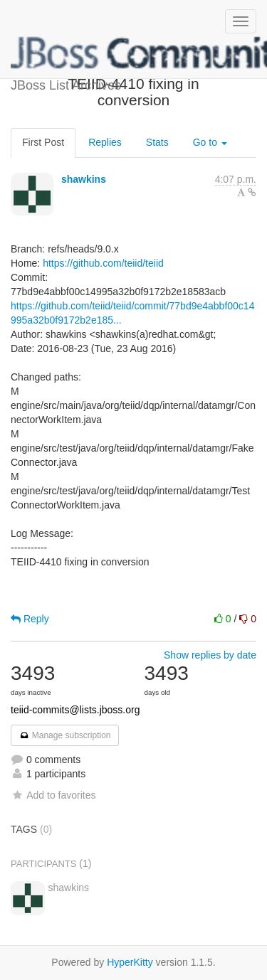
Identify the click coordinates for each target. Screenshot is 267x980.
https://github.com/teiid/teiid (103, 263)
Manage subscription (65, 735)
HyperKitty (130, 962)
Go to (210, 142)
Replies (105, 142)
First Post (43, 142)
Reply (30, 619)
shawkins (84, 179)
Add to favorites (53, 795)
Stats (157, 142)
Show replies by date (210, 655)
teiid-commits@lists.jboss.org (75, 710)
